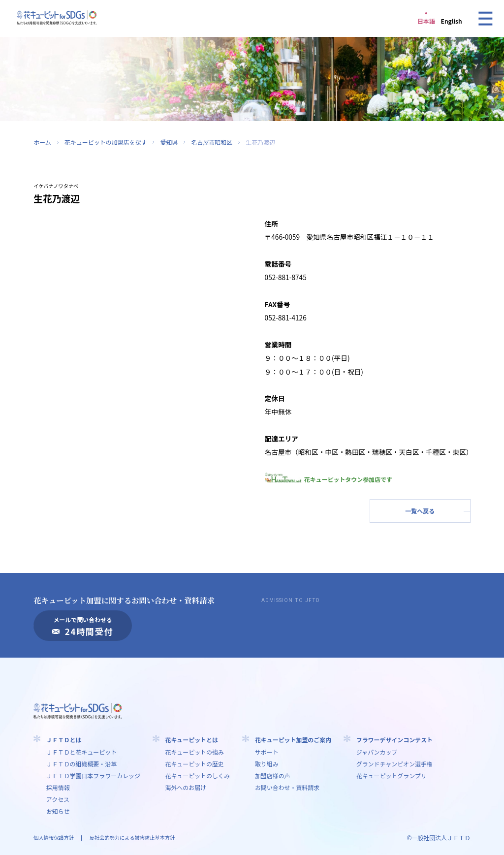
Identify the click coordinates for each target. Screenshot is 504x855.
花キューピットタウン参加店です (329, 479)
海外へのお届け (186, 787)
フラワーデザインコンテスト (394, 740)
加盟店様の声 (273, 776)
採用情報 (58, 787)
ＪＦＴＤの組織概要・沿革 (81, 764)
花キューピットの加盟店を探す (106, 142)
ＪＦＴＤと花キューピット (81, 752)
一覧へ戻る (420, 511)
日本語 (426, 21)
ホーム (42, 142)
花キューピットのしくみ (197, 776)
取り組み (267, 764)
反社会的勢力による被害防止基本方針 (132, 838)
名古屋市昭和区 (212, 142)
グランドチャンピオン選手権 (394, 764)
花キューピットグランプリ (392, 776)
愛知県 (169, 142)
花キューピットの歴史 (194, 764)
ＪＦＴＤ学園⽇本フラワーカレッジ (93, 776)
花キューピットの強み (194, 752)
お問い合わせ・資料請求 (287, 787)
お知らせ (58, 811)
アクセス (58, 799)
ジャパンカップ (377, 752)
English (452, 21)
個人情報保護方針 (54, 838)
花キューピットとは (191, 740)
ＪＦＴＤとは (64, 740)
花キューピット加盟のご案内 (293, 740)
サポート (267, 752)
